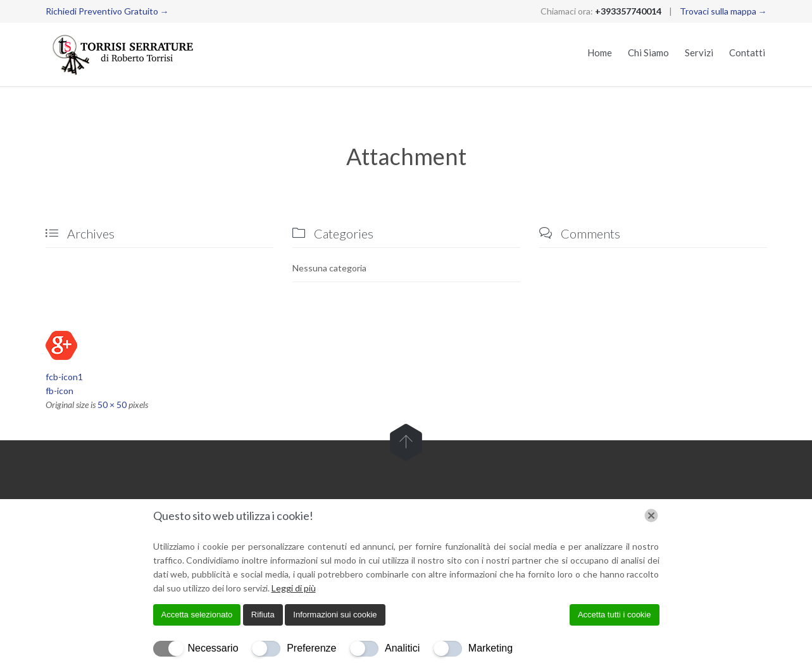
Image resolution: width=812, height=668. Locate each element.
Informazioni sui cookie (335, 615)
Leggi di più (294, 588)
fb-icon (59, 391)
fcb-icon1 (64, 377)
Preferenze (311, 648)
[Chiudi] (651, 516)
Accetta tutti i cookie (615, 615)
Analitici (402, 648)
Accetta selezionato (197, 615)
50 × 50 (112, 405)
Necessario (213, 648)
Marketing (490, 648)
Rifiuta (263, 615)
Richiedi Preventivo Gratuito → (107, 11)
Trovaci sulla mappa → (723, 11)
